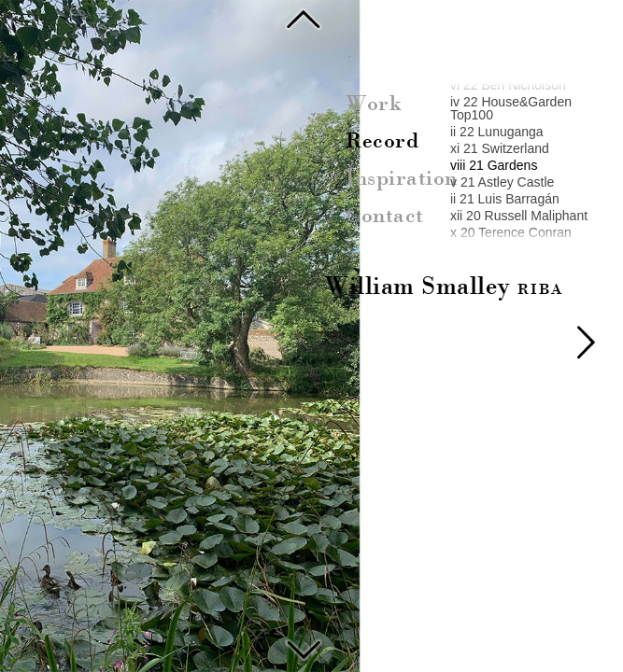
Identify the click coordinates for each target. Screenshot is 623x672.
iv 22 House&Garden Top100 (511, 108)
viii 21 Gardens (494, 165)
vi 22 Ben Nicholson (508, 85)
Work (374, 105)
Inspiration (402, 179)
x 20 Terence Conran (511, 232)
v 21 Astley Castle (502, 182)
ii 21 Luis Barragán (505, 199)
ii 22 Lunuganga (497, 132)
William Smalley (444, 287)
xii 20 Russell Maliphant (519, 216)
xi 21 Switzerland (500, 148)
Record (382, 142)
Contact (385, 217)
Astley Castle (304, 648)
